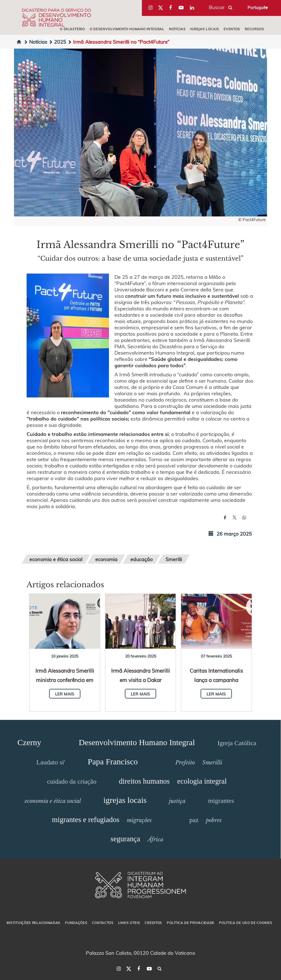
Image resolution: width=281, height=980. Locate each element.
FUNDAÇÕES (76, 923)
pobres (214, 820)
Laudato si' (51, 762)
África (155, 839)
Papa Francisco (113, 762)
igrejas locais (125, 800)
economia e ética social (56, 559)
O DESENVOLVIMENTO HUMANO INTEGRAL (127, 29)
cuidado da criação (72, 781)
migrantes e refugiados (86, 820)
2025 (57, 42)
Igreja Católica (237, 743)
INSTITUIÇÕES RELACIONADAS (34, 923)
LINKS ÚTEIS (129, 923)
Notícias (35, 42)
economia (106, 559)
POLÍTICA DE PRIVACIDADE (191, 923)
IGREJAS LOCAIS (205, 29)
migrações (139, 820)
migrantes (221, 801)
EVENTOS (232, 29)
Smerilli (174, 559)
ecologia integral (202, 781)
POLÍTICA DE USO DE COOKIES (246, 923)
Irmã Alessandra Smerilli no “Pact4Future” (118, 42)
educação (141, 559)
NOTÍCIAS (177, 29)
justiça (177, 801)
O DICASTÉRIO (72, 29)
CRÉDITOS (153, 923)
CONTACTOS (103, 923)
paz (194, 820)
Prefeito (185, 762)
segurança (125, 839)
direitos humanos (144, 781)
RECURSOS (255, 29)
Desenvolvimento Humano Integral (137, 742)
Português (257, 7)
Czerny (29, 742)
